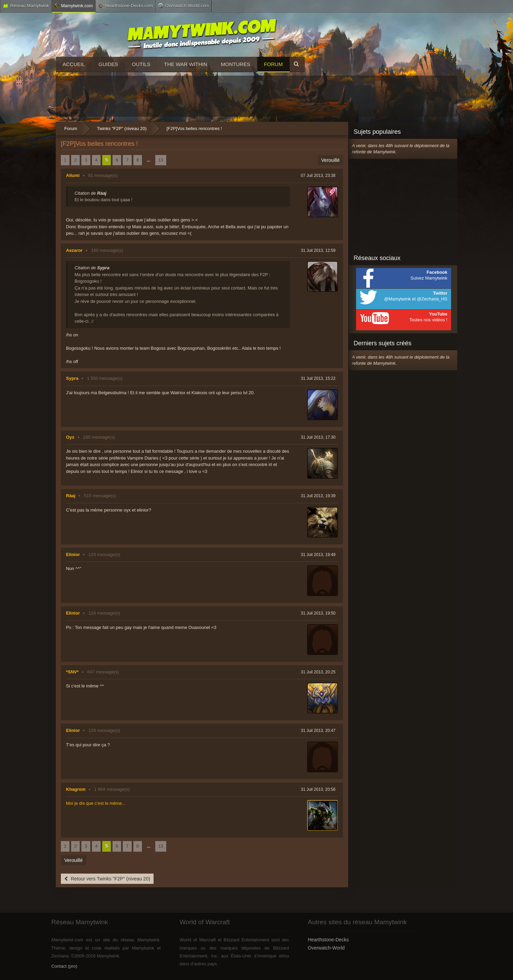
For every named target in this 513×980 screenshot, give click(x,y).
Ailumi (73, 175)
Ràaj (71, 496)
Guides (108, 64)
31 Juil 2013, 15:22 (318, 378)
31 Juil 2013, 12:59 (318, 250)
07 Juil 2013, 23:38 (318, 176)
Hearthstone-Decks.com (126, 6)
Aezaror (74, 250)
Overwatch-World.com (183, 5)
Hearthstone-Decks (328, 940)
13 (161, 160)
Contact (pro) (64, 966)
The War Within (186, 64)
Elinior (73, 555)
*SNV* (72, 672)
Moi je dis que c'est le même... (96, 803)
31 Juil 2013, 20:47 (318, 731)
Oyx (70, 437)
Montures (236, 64)
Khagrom (76, 789)
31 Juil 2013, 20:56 (318, 789)
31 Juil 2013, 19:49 (318, 555)
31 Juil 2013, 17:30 (318, 437)
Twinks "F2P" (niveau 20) (122, 128)
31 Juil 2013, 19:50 (318, 613)
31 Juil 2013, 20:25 (318, 672)
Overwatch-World (326, 948)
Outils (141, 64)
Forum (273, 64)
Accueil (74, 64)
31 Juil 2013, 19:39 (318, 496)
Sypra (72, 378)
